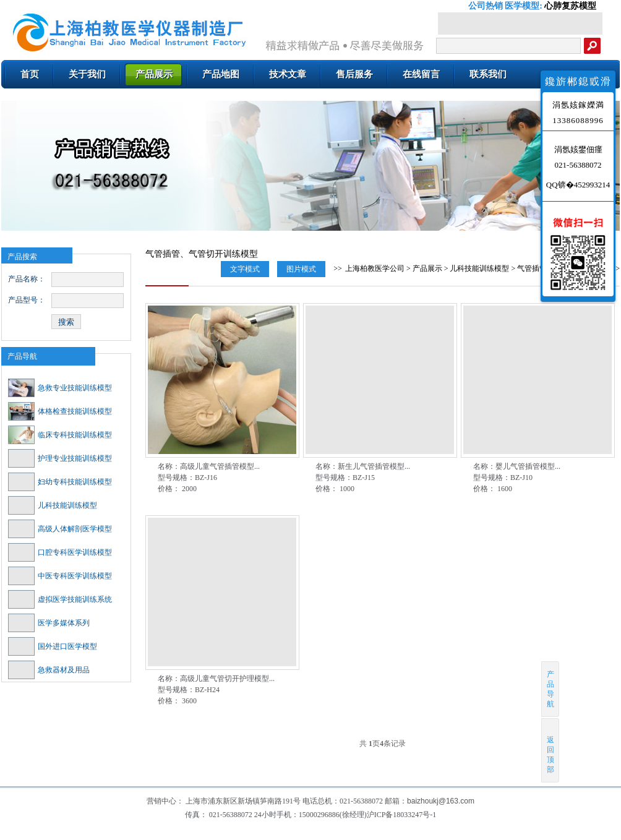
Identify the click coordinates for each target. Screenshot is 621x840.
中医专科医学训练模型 (60, 576)
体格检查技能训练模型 (60, 411)
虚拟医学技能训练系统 (60, 599)
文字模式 (245, 269)
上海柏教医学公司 (375, 268)
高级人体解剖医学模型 (60, 529)
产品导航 (22, 356)
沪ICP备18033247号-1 (402, 815)
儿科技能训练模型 (53, 505)
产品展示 (427, 268)
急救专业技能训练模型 (60, 388)
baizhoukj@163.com (441, 801)
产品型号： (27, 300)
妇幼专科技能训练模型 (60, 482)
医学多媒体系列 (49, 623)
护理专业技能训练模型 (60, 458)
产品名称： (27, 279)
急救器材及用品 (49, 670)
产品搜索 (22, 257)
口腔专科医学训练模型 (60, 552)
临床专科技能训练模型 (60, 435)
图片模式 (301, 269)
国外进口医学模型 (53, 646)
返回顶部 (551, 750)
